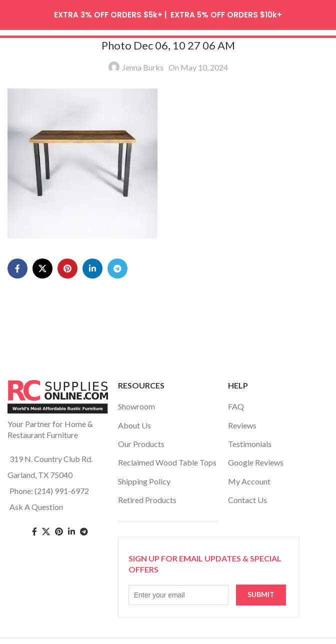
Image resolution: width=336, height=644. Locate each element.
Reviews (242, 421)
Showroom (136, 403)
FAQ (236, 403)
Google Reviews (256, 459)
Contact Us (247, 496)
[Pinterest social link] (67, 265)
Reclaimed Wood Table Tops (167, 459)
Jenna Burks (143, 63)
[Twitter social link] (46, 528)
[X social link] (42, 265)
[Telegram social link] (117, 265)
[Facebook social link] (17, 265)
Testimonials (250, 440)
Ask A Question (36, 503)
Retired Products (147, 496)
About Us (134, 421)
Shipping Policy (144, 477)
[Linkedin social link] (92, 265)
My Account (249, 477)
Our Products (141, 440)
